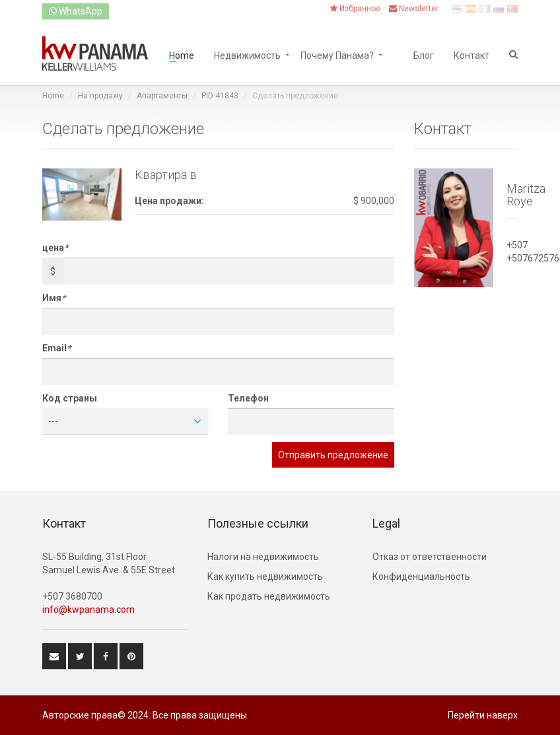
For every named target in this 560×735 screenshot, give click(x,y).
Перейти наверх (483, 715)
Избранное (355, 9)
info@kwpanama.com (88, 610)
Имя (54, 298)
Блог (424, 54)
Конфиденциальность (421, 577)
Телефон (248, 398)
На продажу (100, 96)
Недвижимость (247, 54)
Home (182, 54)
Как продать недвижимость (269, 596)
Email (56, 348)
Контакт (472, 54)
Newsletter (414, 9)
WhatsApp (76, 11)
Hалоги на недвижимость (263, 557)
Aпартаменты (162, 96)
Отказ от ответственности (430, 557)
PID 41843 (220, 96)
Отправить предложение (333, 455)
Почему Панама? (337, 54)
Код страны (70, 398)
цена (55, 248)
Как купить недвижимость (265, 577)
